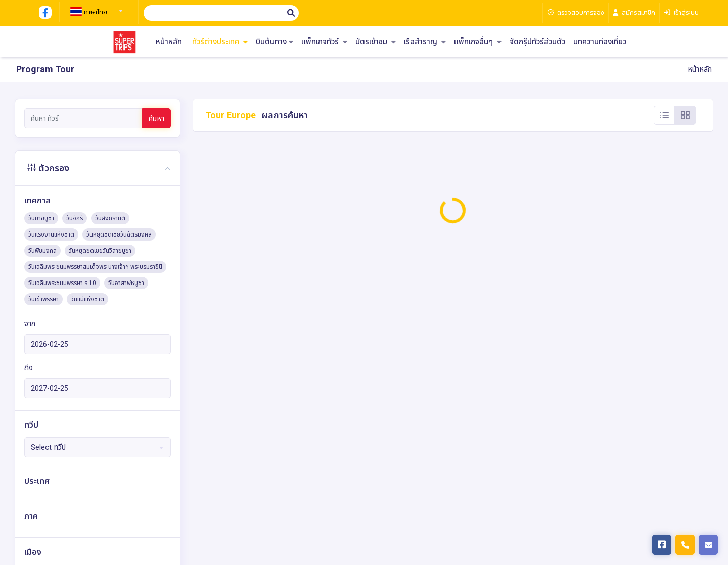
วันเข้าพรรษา (43, 299)
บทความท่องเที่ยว (600, 42)
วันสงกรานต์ (110, 218)
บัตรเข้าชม (376, 42)
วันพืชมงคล (42, 251)
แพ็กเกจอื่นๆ (478, 42)
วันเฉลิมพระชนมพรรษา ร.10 (62, 283)
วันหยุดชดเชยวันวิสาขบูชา (100, 251)
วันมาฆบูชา (41, 218)
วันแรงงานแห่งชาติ (51, 234)
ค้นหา (156, 119)
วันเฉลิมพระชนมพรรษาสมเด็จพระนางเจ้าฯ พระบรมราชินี (95, 267)
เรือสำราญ (425, 42)
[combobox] (95, 8)
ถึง (29, 368)
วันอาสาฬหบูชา (126, 283)
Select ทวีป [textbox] (48, 447)
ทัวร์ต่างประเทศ (220, 42)
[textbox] (95, 12)
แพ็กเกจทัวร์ (324, 42)
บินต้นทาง (275, 42)
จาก (30, 324)
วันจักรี (75, 218)
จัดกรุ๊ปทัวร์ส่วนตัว (537, 42)
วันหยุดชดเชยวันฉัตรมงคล (119, 234)
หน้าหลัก (169, 42)
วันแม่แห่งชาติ (87, 299)
